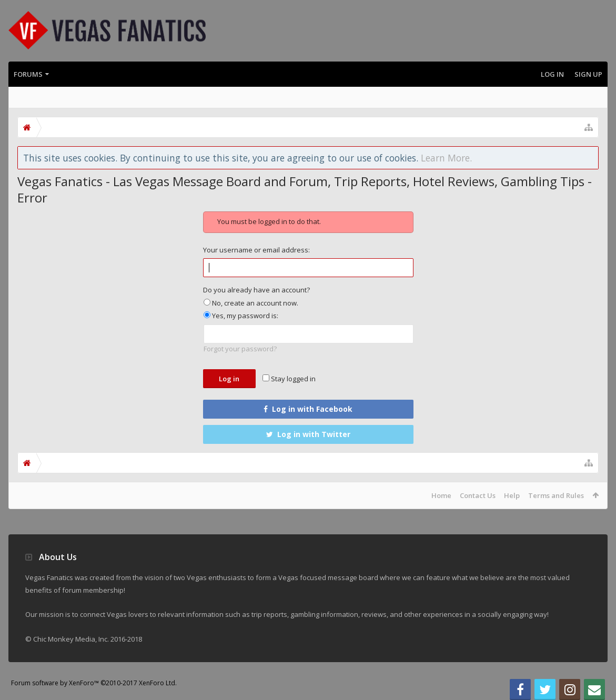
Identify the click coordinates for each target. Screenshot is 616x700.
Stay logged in (289, 379)
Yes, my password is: (241, 316)
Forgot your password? (240, 349)
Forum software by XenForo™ (94, 683)
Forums (28, 74)
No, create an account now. (251, 303)
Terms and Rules (556, 495)
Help (512, 495)
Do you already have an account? (256, 290)
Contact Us (478, 495)
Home (441, 495)
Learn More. (446, 158)
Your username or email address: (256, 250)
